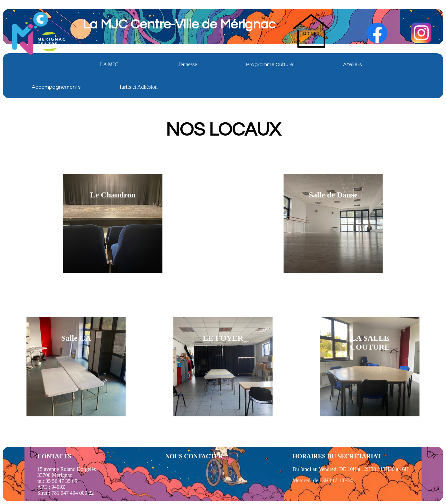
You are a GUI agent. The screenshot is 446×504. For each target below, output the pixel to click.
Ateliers (353, 64)
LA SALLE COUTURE (370, 342)
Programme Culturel (270, 64)
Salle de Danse (333, 195)
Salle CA (76, 338)
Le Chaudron (113, 195)
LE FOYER (223, 338)
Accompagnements (56, 87)
